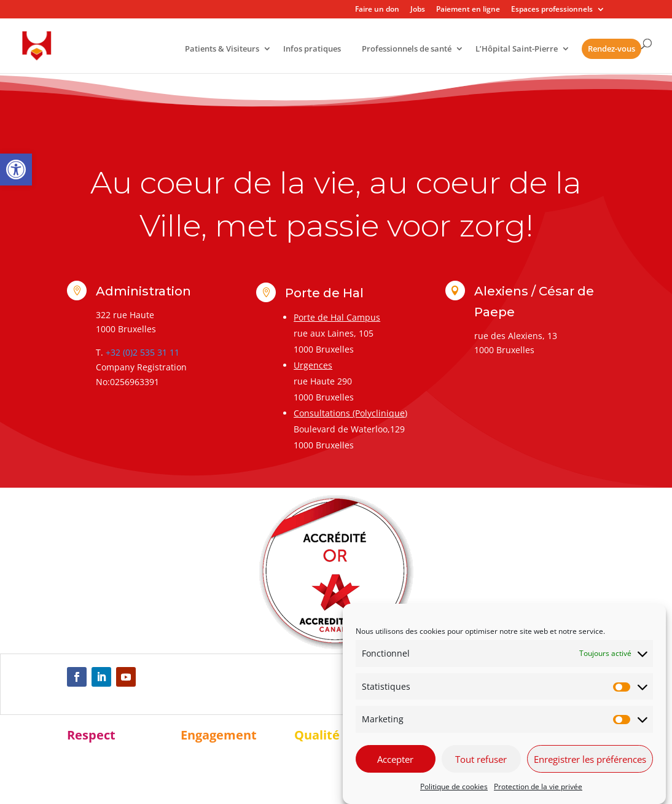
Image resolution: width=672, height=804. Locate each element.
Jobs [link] (418, 10)
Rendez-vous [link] (611, 49)
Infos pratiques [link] (312, 49)
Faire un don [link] (377, 10)
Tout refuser (481, 759)
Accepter (395, 759)
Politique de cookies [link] (454, 786)
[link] (16, 170)
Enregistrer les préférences (590, 759)
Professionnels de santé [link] (407, 49)
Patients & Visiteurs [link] (222, 49)
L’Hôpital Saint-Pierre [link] (517, 49)
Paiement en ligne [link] (468, 10)
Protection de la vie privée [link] (538, 786)
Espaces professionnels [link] (552, 10)
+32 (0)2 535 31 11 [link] (143, 352)
